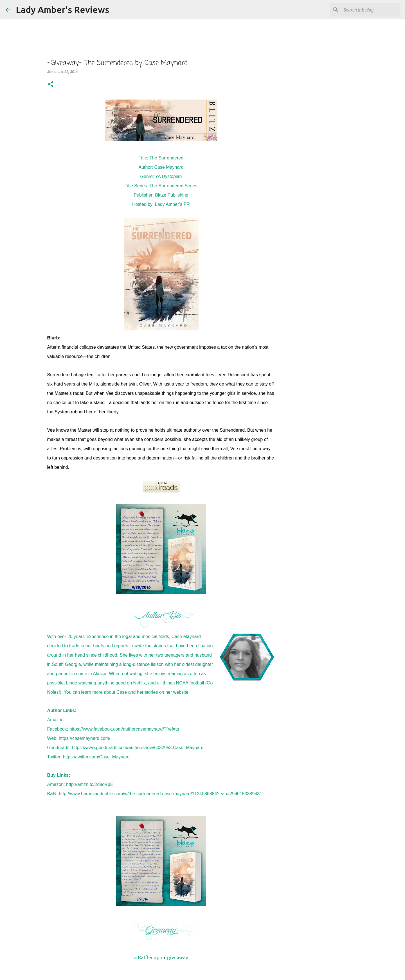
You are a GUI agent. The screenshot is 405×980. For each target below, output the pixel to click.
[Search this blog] (371, 10)
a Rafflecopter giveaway (161, 958)
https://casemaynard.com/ (85, 738)
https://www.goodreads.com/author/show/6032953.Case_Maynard (138, 748)
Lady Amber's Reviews (62, 10)
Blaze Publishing (172, 195)
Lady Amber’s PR (172, 204)
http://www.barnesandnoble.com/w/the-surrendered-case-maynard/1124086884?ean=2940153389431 (160, 794)
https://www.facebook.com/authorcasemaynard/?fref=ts (124, 729)
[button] (51, 85)
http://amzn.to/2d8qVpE (90, 784)
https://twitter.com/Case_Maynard (96, 757)
